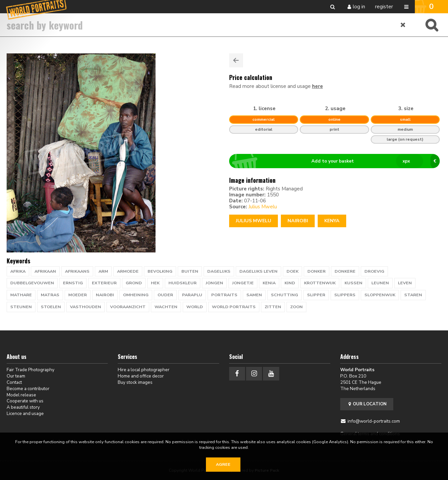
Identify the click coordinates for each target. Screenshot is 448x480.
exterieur (104, 283)
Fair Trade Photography (31, 370)
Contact (14, 382)
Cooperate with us (25, 401)
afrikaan (45, 271)
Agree (223, 464)
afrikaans (77, 271)
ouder (165, 295)
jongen (214, 283)
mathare (21, 295)
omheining (136, 295)
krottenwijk (320, 283)
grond (134, 283)
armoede (128, 271)
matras (50, 295)
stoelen (51, 307)
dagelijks (219, 271)
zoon (296, 307)
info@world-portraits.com (374, 421)
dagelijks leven (258, 271)
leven (405, 283)
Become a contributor (28, 389)
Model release (21, 395)
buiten (190, 271)
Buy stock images (135, 382)
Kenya (332, 221)
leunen (380, 283)
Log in (359, 7)
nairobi (105, 295)
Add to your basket (337, 161)
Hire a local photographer (144, 370)
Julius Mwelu (263, 207)
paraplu (192, 295)
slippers (345, 295)
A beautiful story (23, 407)
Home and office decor (141, 376)
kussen (353, 283)
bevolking (160, 271)
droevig (374, 271)
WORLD (195, 307)
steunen (21, 307)
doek (292, 271)
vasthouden (86, 307)
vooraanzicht (128, 307)
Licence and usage (25, 413)
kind (290, 283)
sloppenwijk (380, 295)
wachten (166, 307)
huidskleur (183, 283)
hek (155, 283)
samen (254, 295)
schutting (285, 295)
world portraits (234, 307)
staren (413, 295)
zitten (273, 307)
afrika (18, 271)
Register (384, 7)
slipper (316, 295)
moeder (78, 295)
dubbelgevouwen (32, 283)
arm (103, 271)
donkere (345, 271)
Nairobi (298, 221)
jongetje (243, 283)
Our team (16, 376)
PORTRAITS (224, 295)
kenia (269, 283)
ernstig (73, 283)
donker (317, 271)
